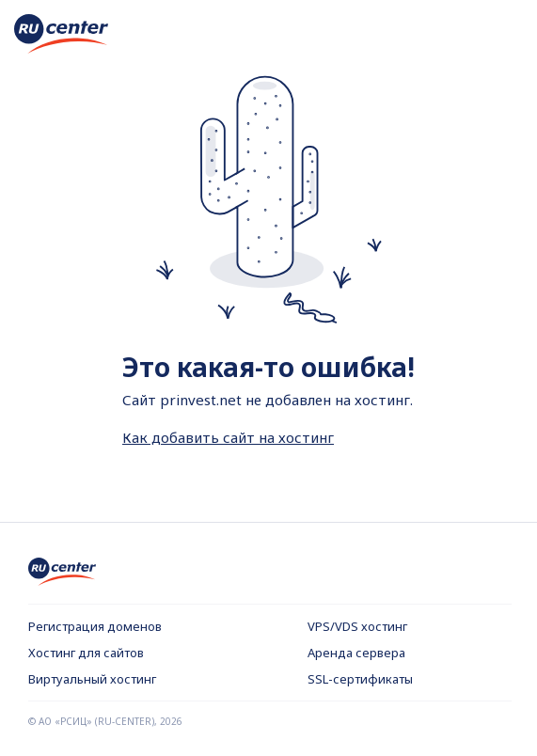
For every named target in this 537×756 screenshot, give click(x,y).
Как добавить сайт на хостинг (228, 437)
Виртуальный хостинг (92, 679)
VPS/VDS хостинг (357, 626)
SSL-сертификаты (360, 679)
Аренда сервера (356, 653)
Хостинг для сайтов (86, 653)
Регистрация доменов (95, 626)
